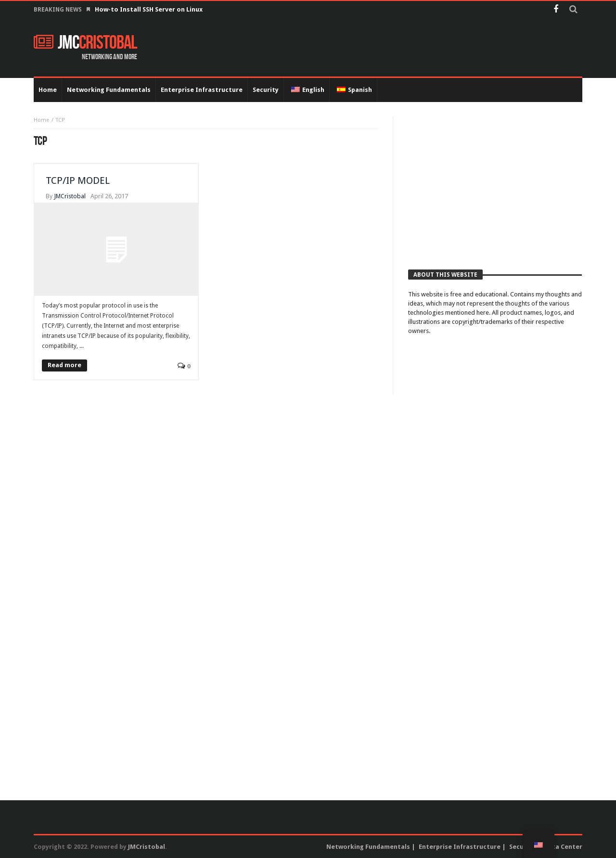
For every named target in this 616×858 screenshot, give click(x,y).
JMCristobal (70, 196)
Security (522, 847)
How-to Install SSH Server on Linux (149, 9)
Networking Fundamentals (368, 847)
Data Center (563, 847)
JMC (85, 43)
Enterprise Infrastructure (460, 847)
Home (41, 120)
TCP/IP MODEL (78, 180)
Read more (64, 365)
